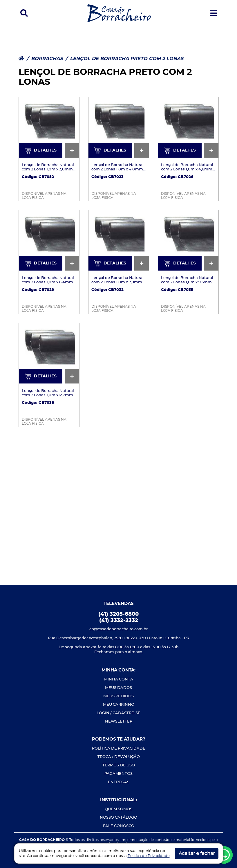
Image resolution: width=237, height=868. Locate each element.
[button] (24, 13)
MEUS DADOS (118, 688)
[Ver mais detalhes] (49, 127)
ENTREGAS (119, 782)
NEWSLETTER (119, 722)
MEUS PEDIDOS (118, 696)
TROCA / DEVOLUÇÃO (119, 757)
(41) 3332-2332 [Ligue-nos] (119, 621)
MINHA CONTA (119, 679)
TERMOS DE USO (119, 765)
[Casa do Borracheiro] (119, 13)
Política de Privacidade (149, 856)
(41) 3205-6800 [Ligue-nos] (118, 614)
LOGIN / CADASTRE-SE (118, 713)
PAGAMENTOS (118, 774)
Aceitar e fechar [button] (197, 853)
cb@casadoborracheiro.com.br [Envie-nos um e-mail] (118, 629)
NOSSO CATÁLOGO (118, 818)
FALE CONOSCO (119, 826)
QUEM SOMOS (118, 809)
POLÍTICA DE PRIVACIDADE (119, 749)
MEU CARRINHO (119, 705)
